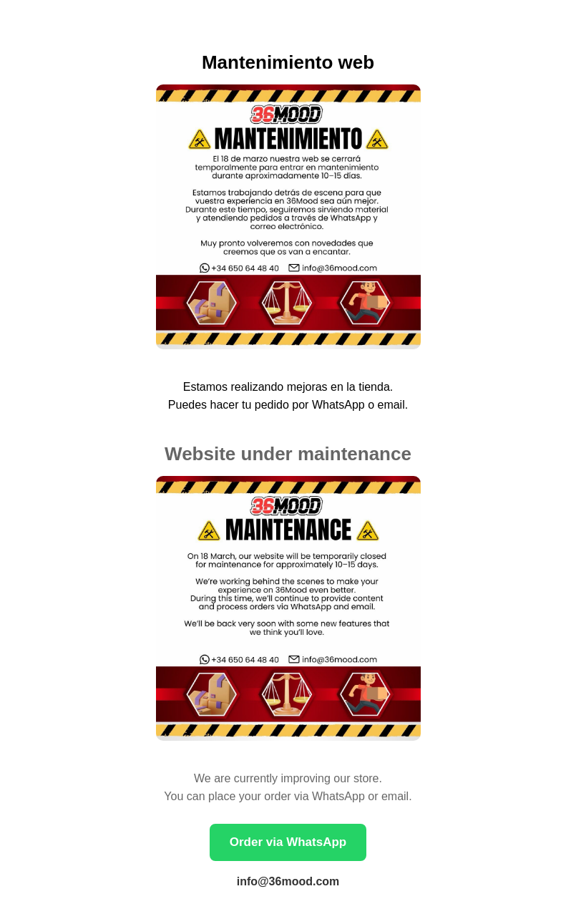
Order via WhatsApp (288, 842)
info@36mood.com (288, 881)
